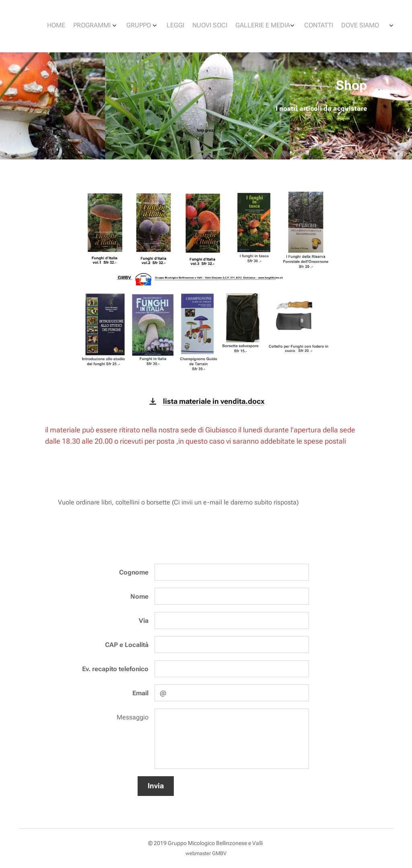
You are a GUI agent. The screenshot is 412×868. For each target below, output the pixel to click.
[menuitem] (287, 26)
